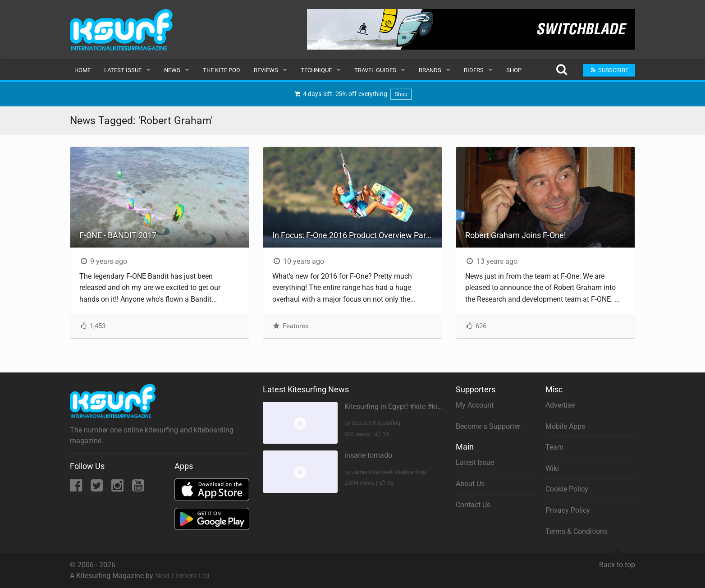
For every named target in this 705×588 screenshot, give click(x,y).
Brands (430, 70)
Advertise (560, 405)
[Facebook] (77, 488)
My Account (475, 405)
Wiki (552, 468)
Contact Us (473, 505)
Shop (514, 70)
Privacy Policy (568, 510)
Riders (474, 70)
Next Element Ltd (182, 576)
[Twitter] (98, 488)
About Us (470, 484)
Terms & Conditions (577, 531)
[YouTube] (138, 488)
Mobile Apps (565, 426)
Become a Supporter (488, 426)
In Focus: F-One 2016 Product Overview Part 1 (354, 235)
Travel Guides (375, 70)
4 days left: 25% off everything (352, 94)
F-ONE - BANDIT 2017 (118, 235)
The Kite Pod (222, 70)
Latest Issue (123, 70)
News (172, 70)
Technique (316, 70)
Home (82, 70)
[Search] (561, 70)
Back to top (617, 561)
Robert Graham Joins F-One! (516, 235)
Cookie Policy (567, 489)
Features (291, 326)
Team (554, 447)
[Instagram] (118, 488)
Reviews (266, 70)
